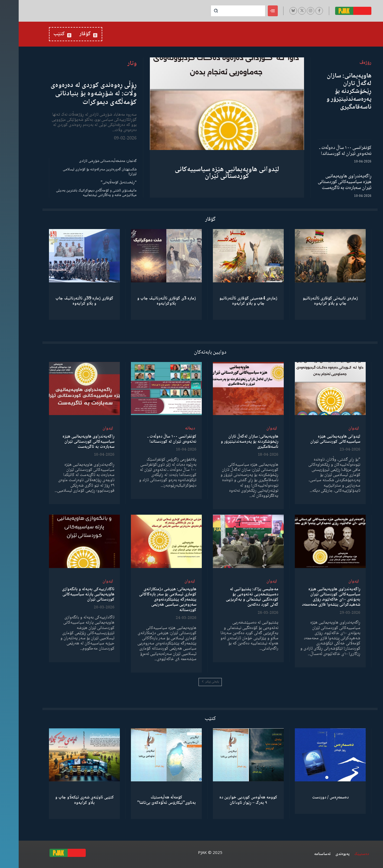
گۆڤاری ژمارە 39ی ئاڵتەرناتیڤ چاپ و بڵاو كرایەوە (66, 301)
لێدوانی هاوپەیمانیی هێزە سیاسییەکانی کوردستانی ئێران (208, 173)
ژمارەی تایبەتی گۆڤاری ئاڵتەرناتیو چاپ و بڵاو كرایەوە (312, 301)
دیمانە (171, 428)
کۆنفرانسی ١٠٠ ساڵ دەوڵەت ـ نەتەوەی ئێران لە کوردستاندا (327, 151)
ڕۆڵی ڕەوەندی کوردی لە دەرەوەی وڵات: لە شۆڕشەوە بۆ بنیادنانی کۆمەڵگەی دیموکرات (75, 94)
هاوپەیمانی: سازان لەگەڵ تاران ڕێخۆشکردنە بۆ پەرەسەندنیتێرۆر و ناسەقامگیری (330, 92)
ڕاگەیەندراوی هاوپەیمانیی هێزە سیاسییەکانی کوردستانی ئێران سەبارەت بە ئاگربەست (326, 182)
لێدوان (335, 428)
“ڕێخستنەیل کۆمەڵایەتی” (100, 182)
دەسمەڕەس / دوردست (312, 797)
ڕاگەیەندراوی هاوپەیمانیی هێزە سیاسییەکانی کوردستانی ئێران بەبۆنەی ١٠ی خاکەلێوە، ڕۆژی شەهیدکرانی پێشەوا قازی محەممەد (312, 597)
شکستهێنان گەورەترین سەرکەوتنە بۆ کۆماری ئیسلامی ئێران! (81, 172)
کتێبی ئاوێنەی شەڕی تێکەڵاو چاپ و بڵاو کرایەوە (66, 800)
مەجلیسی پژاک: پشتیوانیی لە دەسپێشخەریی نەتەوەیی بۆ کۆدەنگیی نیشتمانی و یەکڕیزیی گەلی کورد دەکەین (233, 597)
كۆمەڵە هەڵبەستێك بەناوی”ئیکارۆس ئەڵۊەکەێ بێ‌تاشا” (148, 800)
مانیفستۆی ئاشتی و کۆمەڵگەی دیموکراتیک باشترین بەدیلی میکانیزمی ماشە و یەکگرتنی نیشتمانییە (78, 193)
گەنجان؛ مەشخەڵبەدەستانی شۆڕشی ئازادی (89, 161)
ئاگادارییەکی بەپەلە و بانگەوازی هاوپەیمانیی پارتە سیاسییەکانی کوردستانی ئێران (70, 594)
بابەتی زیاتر (191, 682)
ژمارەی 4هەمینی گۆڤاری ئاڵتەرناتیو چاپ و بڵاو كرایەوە (230, 301)
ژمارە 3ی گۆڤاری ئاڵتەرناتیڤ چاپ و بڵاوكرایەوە (148, 301)
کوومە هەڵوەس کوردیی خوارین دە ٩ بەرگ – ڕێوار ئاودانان (230, 800)
